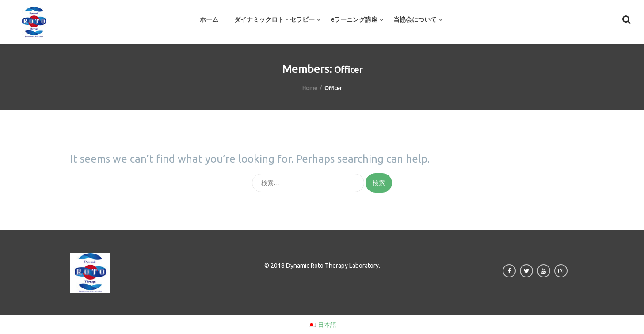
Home (310, 88)
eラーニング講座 (354, 19)
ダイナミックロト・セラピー (274, 19)
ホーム (209, 19)
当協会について (415, 19)
